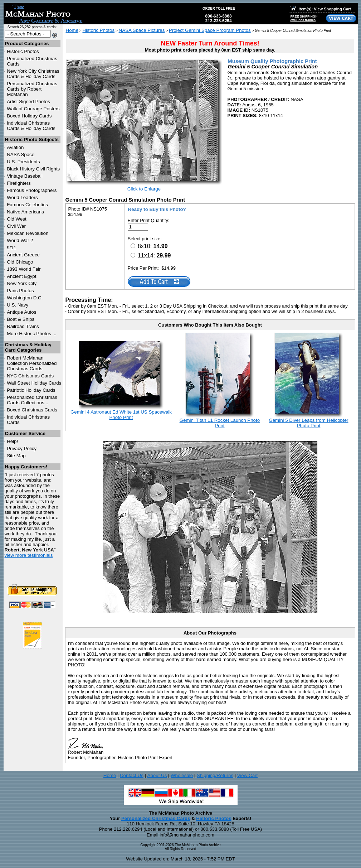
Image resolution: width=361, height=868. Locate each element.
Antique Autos (21, 312)
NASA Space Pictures (142, 30)
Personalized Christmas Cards (156, 818)
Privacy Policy (22, 449)
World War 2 (20, 240)
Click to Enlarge (144, 189)
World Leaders (22, 197)
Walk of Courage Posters (33, 109)
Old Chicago (20, 262)
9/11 (11, 248)
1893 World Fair (24, 269)
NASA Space (21, 155)
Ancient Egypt (21, 276)
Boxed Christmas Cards (32, 410)
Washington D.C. (25, 298)
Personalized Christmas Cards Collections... (32, 400)
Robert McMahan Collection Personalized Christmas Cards (32, 363)
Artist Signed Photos (28, 102)
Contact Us (132, 775)
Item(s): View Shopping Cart (321, 9)
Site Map (16, 456)
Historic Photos (23, 51)
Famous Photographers (32, 190)
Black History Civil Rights (33, 169)
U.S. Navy (18, 305)
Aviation (15, 147)
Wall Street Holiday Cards (34, 383)
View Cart (248, 775)
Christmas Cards (30, 376)
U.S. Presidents (23, 162)
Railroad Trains (23, 326)
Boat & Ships (21, 319)
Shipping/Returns (215, 775)
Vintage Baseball (25, 176)
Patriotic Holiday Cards (31, 390)
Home (72, 30)
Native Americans (25, 212)
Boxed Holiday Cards (29, 116)
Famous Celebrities (27, 205)
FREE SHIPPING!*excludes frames (304, 18)
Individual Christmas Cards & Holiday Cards (31, 126)
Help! (12, 441)
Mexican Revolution (28, 233)
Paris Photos (20, 291)
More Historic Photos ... (32, 334)
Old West (17, 219)
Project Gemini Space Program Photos (210, 30)
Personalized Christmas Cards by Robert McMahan (32, 89)
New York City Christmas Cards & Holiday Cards (33, 74)
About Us (157, 775)
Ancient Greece (23, 255)
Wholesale (182, 775)
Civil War (16, 226)
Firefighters (19, 183)
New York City (22, 283)
